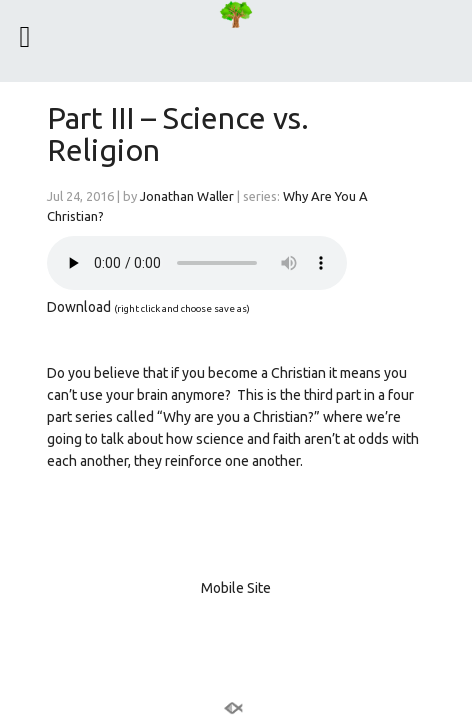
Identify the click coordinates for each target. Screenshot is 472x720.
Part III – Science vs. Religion (178, 134)
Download (79, 307)
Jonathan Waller (187, 196)
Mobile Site (236, 588)
